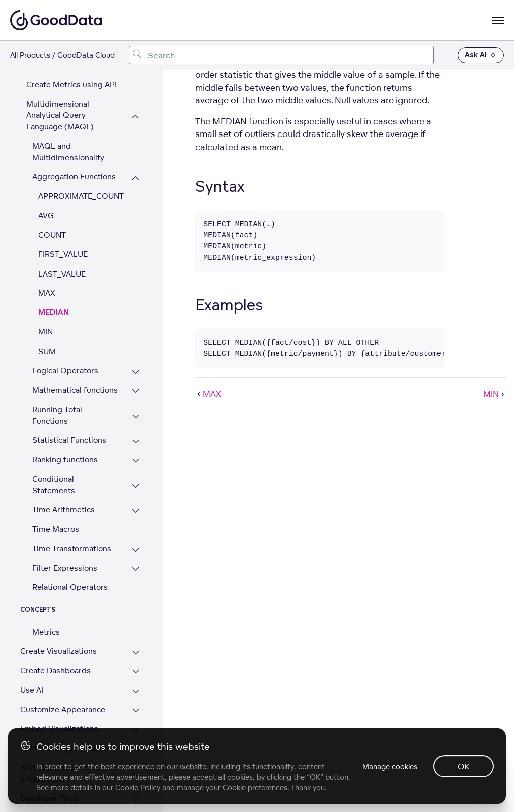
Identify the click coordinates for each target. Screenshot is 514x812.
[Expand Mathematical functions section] (136, 324)
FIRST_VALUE (63, 186)
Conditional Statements (54, 417)
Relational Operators (70, 519)
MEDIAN (54, 245)
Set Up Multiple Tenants (64, 680)
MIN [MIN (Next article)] (495, 394)
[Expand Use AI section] (136, 623)
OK (464, 766)
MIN (46, 264)
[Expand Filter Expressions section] (136, 501)
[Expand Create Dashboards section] (136, 604)
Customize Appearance (63, 641)
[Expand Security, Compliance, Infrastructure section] (136, 706)
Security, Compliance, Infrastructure (60, 705)
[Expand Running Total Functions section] (136, 348)
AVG (46, 147)
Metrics (46, 564)
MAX (47, 225)
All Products (30, 55)
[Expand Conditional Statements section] (136, 418)
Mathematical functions (75, 322)
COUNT (52, 167)
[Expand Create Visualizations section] (136, 585)
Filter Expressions (65, 500)
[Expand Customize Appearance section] (136, 643)
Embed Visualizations (59, 661)
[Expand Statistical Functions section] (136, 374)
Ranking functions (65, 392)
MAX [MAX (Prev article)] (208, 394)
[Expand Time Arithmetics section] (136, 443)
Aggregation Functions (74, 109)
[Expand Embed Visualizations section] (136, 662)
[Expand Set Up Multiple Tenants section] (136, 682)
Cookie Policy (138, 788)
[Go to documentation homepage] (56, 20)
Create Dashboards (55, 603)
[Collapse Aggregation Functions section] (136, 110)
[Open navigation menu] (498, 20)
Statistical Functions (69, 372)
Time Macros (56, 461)
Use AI (32, 622)
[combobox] (281, 55)
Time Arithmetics (63, 442)
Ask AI (481, 55)
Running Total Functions (57, 347)
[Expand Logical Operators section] (136, 304)
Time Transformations (72, 480)
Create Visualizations (58, 583)
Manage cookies (390, 766)
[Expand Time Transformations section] (136, 482)
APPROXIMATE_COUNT (81, 128)
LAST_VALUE (62, 206)
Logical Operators (65, 302)
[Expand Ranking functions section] (136, 393)
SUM (47, 283)
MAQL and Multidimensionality (68, 84)
